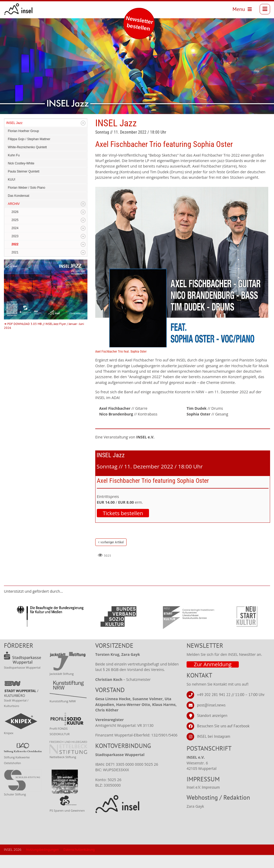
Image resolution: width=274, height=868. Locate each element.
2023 (15, 249)
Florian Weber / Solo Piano (26, 201)
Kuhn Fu (14, 168)
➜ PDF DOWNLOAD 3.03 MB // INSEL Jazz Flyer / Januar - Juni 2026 (44, 339)
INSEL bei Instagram (214, 749)
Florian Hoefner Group (23, 144)
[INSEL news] (21, 10)
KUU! (12, 193)
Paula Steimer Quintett (24, 185)
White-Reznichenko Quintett (27, 160)
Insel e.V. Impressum (203, 800)
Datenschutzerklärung (79, 863)
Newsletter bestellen (139, 23)
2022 (15, 257)
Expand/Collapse (83, 136)
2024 (15, 241)
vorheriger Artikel (112, 555)
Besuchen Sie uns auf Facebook (223, 739)
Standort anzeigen (212, 729)
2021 (15, 265)
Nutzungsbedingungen (42, 863)
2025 (15, 233)
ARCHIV (14, 217)
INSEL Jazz (14, 136)
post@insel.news (211, 718)
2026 (15, 225)
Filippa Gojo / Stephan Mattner (29, 152)
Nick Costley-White (21, 176)
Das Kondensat (19, 209)
